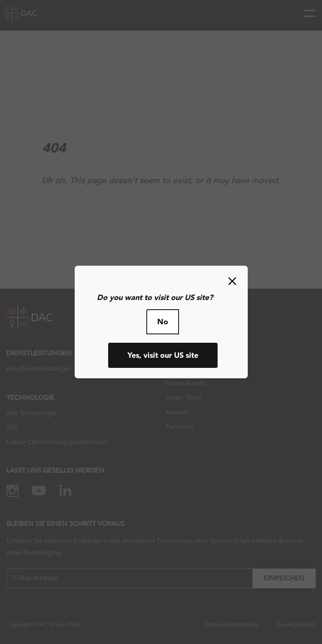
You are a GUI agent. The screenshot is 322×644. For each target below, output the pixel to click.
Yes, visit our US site (163, 355)
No (163, 322)
